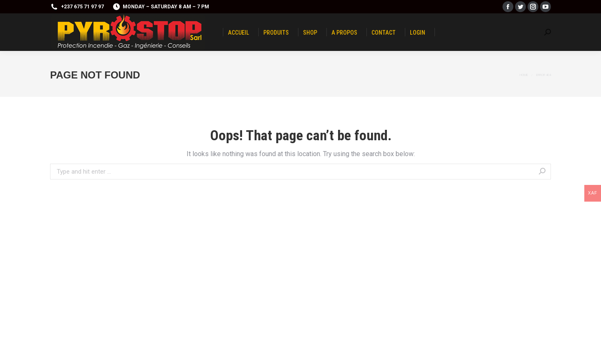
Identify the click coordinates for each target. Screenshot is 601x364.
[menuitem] (239, 32)
